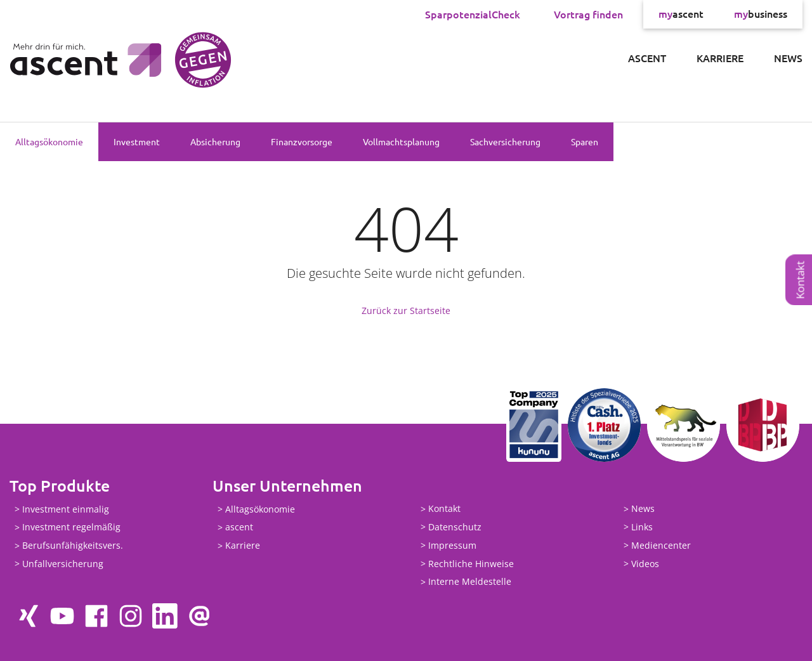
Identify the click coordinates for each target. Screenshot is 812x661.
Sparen (585, 141)
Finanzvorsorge (302, 141)
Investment (137, 141)
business (761, 14)
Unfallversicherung (63, 564)
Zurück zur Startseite (406, 311)
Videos (645, 564)
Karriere (720, 58)
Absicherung (215, 141)
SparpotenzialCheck (473, 14)
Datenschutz (455, 527)
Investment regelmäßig (71, 527)
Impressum (452, 545)
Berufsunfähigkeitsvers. (73, 546)
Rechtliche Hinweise (471, 564)
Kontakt (800, 280)
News (788, 58)
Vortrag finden (588, 14)
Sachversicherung (505, 141)
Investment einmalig (66, 509)
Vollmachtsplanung (401, 141)
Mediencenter (661, 545)
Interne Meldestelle (470, 582)
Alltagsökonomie (49, 141)
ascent (681, 14)
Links (642, 527)
